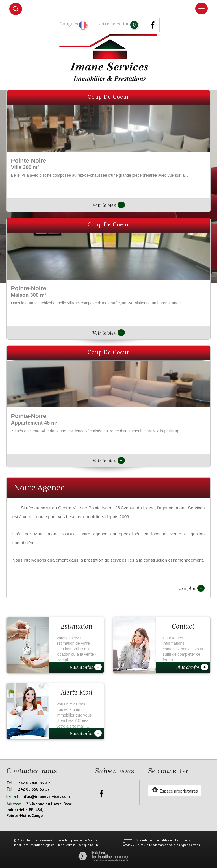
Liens (60, 845)
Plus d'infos (86, 667)
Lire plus (191, 588)
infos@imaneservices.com (46, 796)
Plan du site (20, 845)
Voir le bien (109, 205)
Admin (71, 845)
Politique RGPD (88, 845)
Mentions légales (43, 845)
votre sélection (114, 24)
